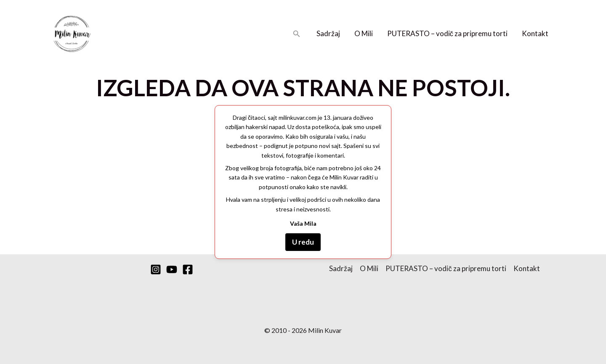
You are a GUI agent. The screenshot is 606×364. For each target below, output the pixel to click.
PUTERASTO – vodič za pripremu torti (448, 33)
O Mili (364, 33)
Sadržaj (328, 33)
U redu (303, 242)
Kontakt (535, 33)
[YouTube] (172, 269)
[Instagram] (156, 269)
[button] (297, 34)
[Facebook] (188, 269)
